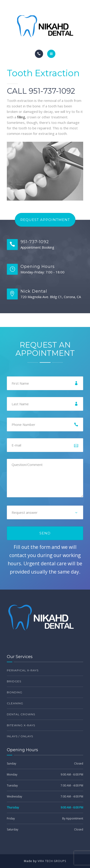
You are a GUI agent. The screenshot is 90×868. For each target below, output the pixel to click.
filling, (22, 117)
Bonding (15, 692)
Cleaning (15, 703)
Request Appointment (45, 220)
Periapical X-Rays (23, 670)
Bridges (14, 681)
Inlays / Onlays (20, 736)
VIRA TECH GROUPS (52, 861)
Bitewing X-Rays (21, 725)
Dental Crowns (21, 714)
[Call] (39, 54)
